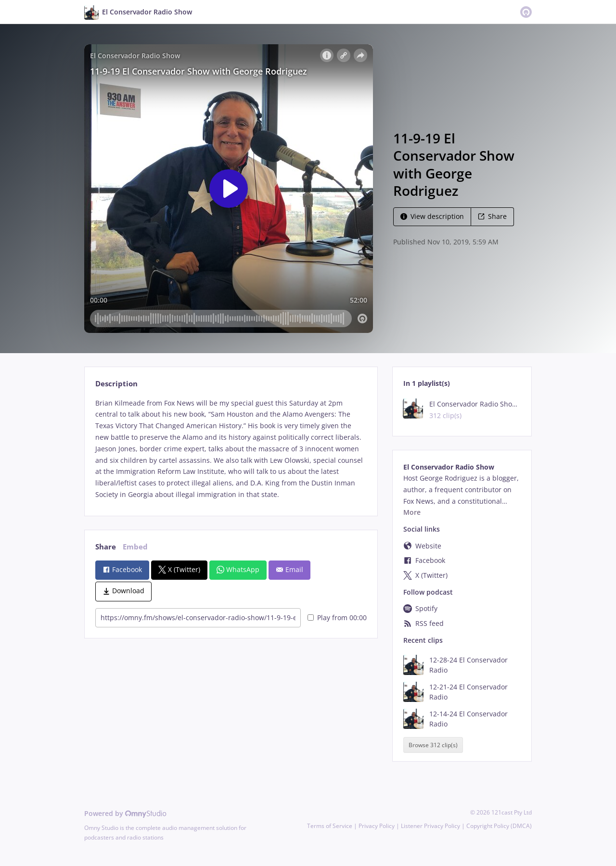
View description (432, 216)
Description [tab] (116, 384)
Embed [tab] (135, 547)
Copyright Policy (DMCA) (499, 826)
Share (492, 216)
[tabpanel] (231, 449)
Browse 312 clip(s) (433, 745)
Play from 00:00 (337, 618)
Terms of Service (330, 826)
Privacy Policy (377, 826)
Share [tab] (106, 547)
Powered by (125, 813)
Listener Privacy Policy (430, 826)
